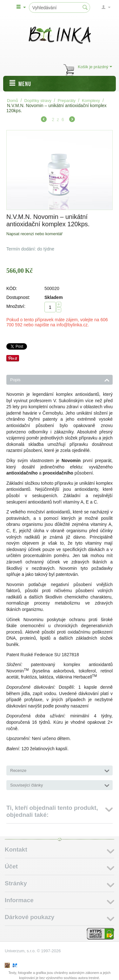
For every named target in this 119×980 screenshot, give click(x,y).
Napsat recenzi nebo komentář (34, 234)
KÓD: (12, 288)
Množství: (16, 306)
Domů (13, 101)
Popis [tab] (60, 379)
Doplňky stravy (38, 101)
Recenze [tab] (60, 770)
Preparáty (67, 101)
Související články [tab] (60, 785)
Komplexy (91, 101)
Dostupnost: (18, 297)
